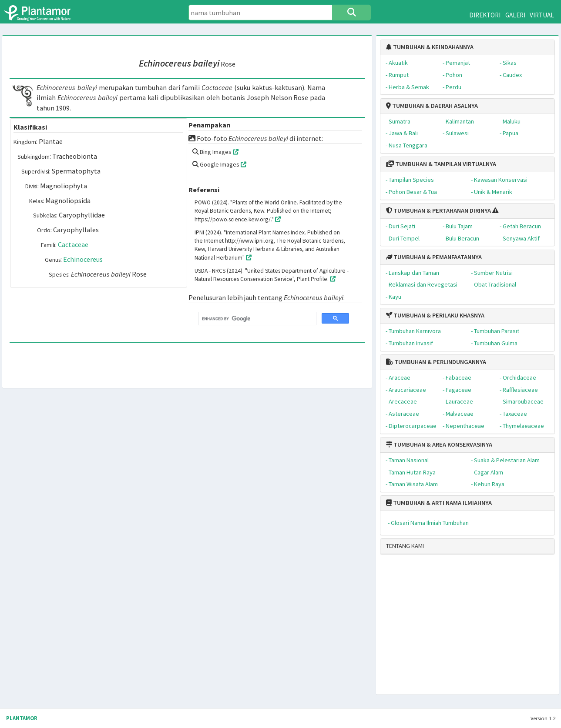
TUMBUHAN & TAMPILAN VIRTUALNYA (441, 164)
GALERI (515, 15)
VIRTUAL (542, 15)
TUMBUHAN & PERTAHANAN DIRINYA (438, 210)
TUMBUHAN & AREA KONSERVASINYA (439, 444)
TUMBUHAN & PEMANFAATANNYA (434, 257)
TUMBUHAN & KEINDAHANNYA (430, 47)
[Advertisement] (457, 628)
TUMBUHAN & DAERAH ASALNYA (432, 106)
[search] (256, 319)
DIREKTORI (485, 15)
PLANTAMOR (22, 718)
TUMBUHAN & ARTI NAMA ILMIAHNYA (439, 503)
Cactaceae (73, 244)
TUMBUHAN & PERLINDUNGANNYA (436, 362)
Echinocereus (83, 259)
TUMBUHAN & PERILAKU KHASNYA (435, 315)
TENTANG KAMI (405, 546)
